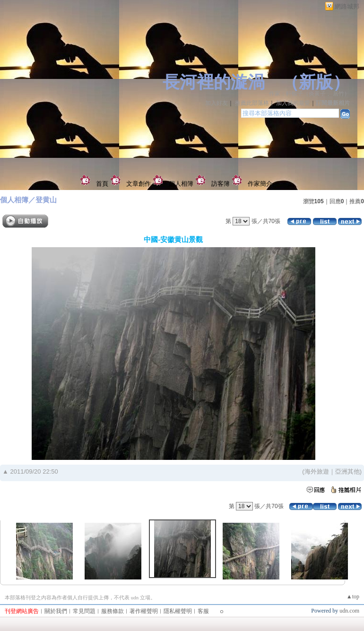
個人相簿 (181, 184)
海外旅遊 (317, 471)
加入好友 (217, 103)
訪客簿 (221, 184)
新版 (316, 82)
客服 (203, 611)
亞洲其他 (347, 471)
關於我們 (56, 611)
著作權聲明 (144, 611)
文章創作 (139, 184)
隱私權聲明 (178, 611)
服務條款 (113, 611)
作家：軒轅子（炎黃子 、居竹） (309, 94)
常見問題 (84, 611)
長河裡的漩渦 (214, 82)
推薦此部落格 (252, 103)
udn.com (349, 611)
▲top (353, 596)
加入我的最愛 (293, 103)
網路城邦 (347, 6)
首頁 (102, 184)
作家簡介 (260, 184)
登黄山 (46, 200)
